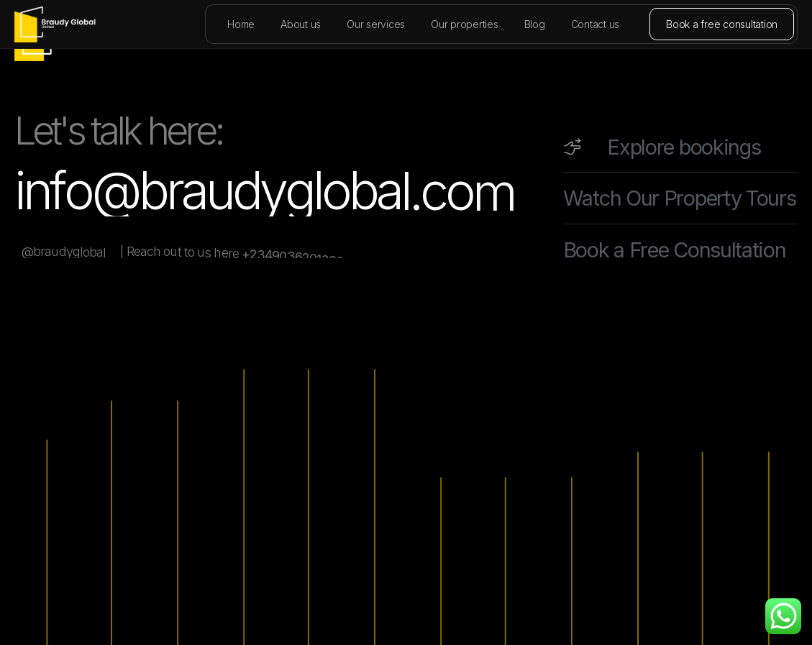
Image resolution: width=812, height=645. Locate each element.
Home (241, 24)
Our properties (465, 24)
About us (301, 24)
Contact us (596, 24)
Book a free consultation (722, 24)
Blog (535, 24)
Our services (376, 24)
